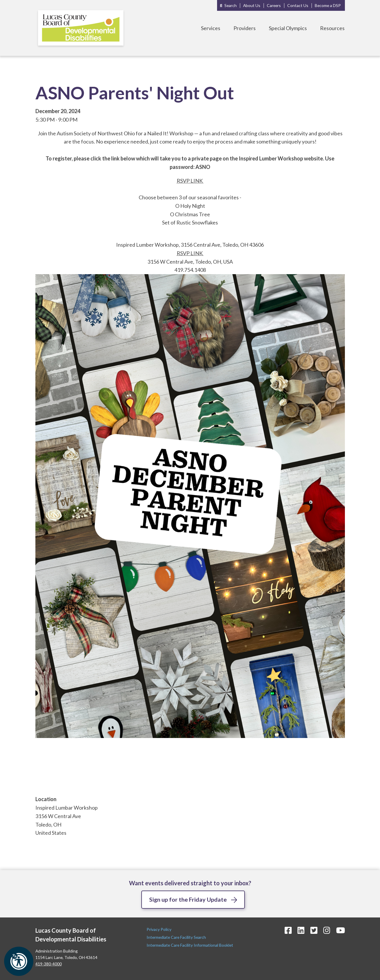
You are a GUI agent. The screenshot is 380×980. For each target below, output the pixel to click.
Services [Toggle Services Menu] (211, 28)
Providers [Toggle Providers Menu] (245, 28)
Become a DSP (328, 5)
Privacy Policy (159, 929)
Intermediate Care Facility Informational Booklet (190, 945)
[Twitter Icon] (314, 930)
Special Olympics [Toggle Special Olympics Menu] (288, 28)
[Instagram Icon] (327, 930)
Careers (274, 5)
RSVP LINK (190, 181)
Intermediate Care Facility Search (177, 937)
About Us (252, 5)
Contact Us (298, 5)
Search (231, 5)
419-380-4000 (49, 964)
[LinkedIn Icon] (301, 930)
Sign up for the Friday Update (188, 899)
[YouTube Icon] (341, 930)
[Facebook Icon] (288, 930)
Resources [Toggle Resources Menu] (332, 28)
